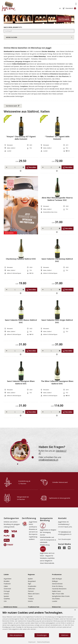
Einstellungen (42, 635)
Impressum (32, 642)
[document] (39, 622)
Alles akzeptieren (16, 635)
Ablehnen (65, 635)
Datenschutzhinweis (43, 642)
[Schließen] (75, 610)
